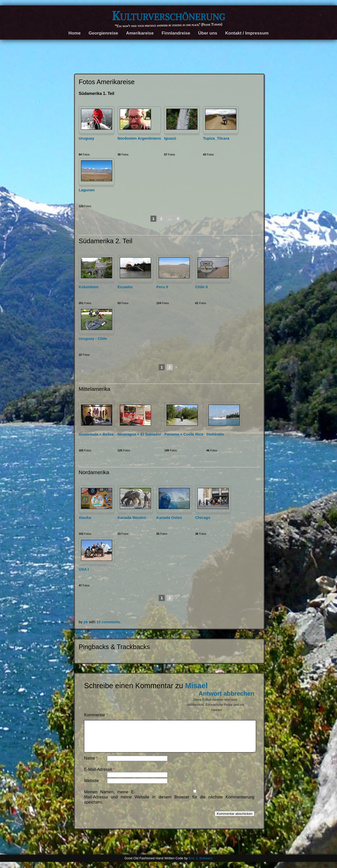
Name (91, 764)
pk (86, 622)
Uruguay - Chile (93, 338)
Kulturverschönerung (168, 16)
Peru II (162, 287)
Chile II (201, 287)
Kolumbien (89, 287)
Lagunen (87, 190)
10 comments (108, 622)
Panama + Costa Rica (184, 434)
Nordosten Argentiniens (139, 138)
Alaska (85, 518)
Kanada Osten (169, 518)
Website (91, 787)
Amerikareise (140, 33)
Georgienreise (103, 33)
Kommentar (96, 715)
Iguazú (170, 138)
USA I (84, 569)
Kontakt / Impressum (247, 33)
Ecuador (125, 287)
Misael (196, 686)
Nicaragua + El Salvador (139, 434)
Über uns (208, 33)
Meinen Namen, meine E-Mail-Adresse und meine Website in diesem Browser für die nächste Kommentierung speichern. (169, 803)
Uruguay (86, 138)
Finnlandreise (176, 33)
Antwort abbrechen (226, 693)
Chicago (203, 518)
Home (75, 33)
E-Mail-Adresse (99, 776)
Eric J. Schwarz (201, 864)
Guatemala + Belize (96, 434)
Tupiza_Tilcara (216, 138)
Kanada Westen (132, 518)
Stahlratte (215, 434)
